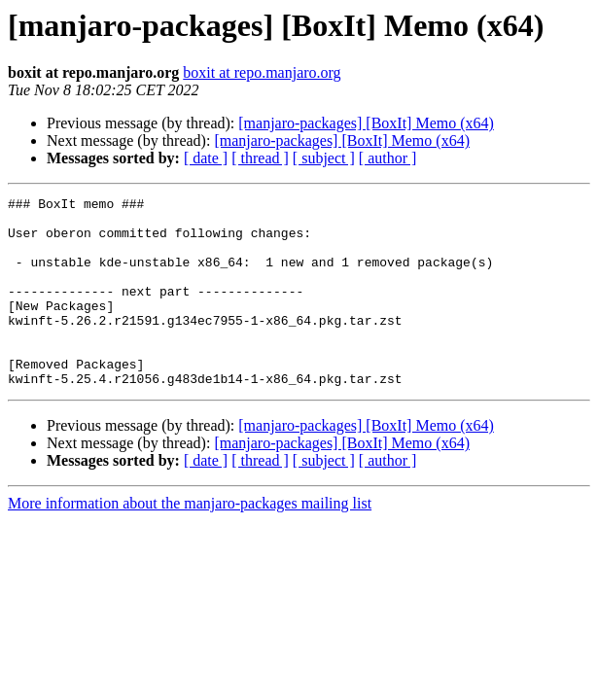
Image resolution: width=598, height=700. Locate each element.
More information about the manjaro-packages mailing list (190, 541)
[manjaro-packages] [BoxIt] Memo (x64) (366, 123)
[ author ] (388, 158)
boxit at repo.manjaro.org (262, 72)
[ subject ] (324, 158)
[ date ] (206, 158)
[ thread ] (260, 158)
